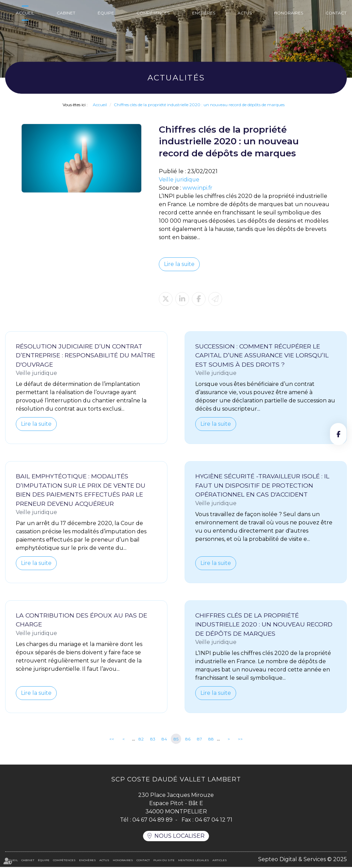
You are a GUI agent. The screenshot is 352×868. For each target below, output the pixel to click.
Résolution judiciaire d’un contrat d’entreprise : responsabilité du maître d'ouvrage (85, 355)
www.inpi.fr (198, 188)
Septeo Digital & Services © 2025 (302, 860)
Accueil (25, 13)
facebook (338, 434)
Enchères (204, 13)
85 (176, 739)
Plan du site (164, 861)
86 (188, 739)
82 (141, 739)
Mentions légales (194, 861)
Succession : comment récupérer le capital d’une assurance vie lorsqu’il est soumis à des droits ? (262, 355)
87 (200, 739)
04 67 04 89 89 (152, 820)
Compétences (153, 13)
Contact (336, 13)
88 (211, 739)
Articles (220, 861)
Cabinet (66, 13)
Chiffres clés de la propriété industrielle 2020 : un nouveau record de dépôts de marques (199, 105)
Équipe (106, 13)
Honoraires (289, 13)
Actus (245, 13)
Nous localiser (179, 837)
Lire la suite (179, 264)
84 (164, 739)
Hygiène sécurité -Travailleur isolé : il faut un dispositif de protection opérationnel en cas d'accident (262, 486)
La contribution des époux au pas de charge (81, 620)
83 (153, 739)
